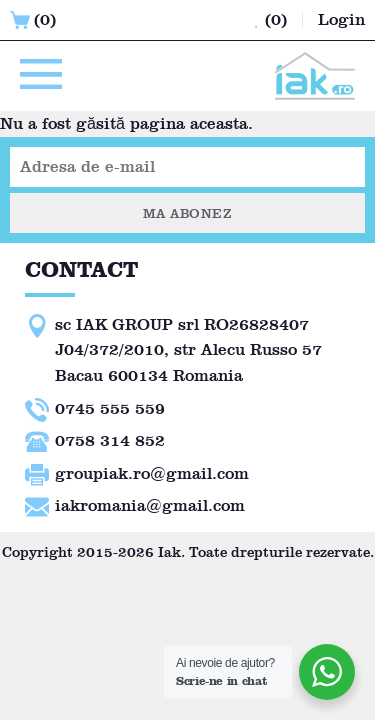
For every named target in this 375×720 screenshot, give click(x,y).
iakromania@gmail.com (150, 505)
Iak (169, 552)
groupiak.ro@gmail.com (152, 473)
